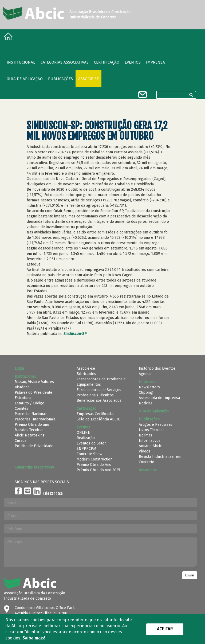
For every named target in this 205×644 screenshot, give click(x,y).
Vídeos (145, 451)
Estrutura (23, 398)
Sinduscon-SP (75, 334)
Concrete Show (89, 454)
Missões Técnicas (29, 430)
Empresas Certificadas (96, 414)
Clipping (146, 393)
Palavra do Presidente (33, 393)
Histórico (22, 387)
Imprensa (155, 62)
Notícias (146, 403)
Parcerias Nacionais (31, 414)
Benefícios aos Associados (99, 401)
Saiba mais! (34, 638)
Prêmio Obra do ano (32, 425)
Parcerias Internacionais (35, 419)
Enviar (190, 575)
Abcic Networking (30, 435)
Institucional (21, 62)
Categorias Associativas (65, 62)
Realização (86, 438)
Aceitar (165, 629)
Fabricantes (86, 374)
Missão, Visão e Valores (34, 382)
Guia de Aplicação (25, 79)
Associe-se (88, 79)
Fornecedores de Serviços (99, 390)
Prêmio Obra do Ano (94, 465)
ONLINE (83, 433)
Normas (145, 435)
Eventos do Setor (91, 443)
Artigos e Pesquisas (155, 425)
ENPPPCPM (86, 449)
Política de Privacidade (34, 446)
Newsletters (149, 387)
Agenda (145, 374)
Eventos (133, 62)
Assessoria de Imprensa (159, 398)
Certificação (107, 62)
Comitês (21, 409)
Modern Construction (94, 459)
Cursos (21, 441)
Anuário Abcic (150, 446)
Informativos (150, 441)
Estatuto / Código (29, 403)
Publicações (60, 79)
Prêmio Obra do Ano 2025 (98, 470)
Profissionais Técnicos (95, 395)
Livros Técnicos (152, 430)
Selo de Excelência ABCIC (98, 419)
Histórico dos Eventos (157, 368)
